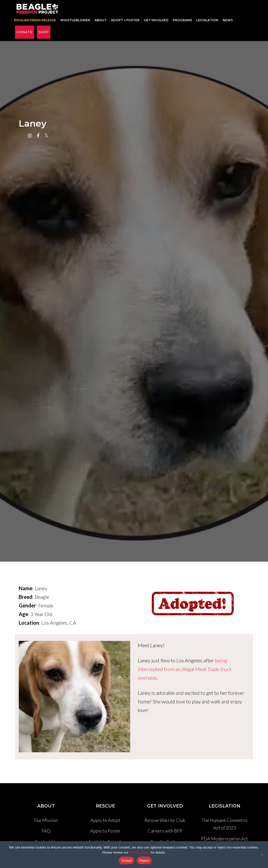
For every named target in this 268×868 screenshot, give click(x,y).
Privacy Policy (139, 852)
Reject (144, 861)
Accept (127, 861)
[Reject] (262, 855)
